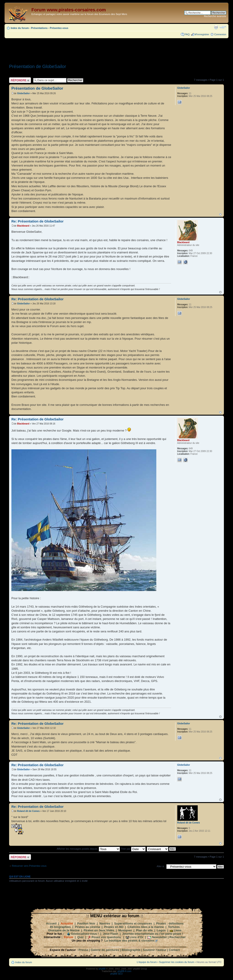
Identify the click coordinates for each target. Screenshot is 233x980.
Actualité (67, 923)
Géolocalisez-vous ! (85, 934)
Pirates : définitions (170, 923)
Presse (83, 950)
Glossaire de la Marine (64, 930)
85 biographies (60, 927)
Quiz (81, 937)
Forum (68, 937)
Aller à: (161, 866)
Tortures (174, 927)
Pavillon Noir (86, 923)
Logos (161, 930)
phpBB (102, 969)
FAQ (187, 34)
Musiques (125, 930)
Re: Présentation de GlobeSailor (37, 221)
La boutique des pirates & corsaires (129, 941)
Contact (174, 950)
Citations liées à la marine (146, 927)
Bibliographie (131, 950)
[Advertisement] (116, 50)
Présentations (39, 28)
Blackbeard (23, 226)
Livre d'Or (136, 937)
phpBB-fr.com (125, 971)
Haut (220, 214)
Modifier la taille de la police (223, 27)
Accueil (51, 923)
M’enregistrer (202, 34)
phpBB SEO (116, 974)
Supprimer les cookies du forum (177, 962)
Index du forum (20, 28)
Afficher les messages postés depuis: (88, 849)
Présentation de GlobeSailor (38, 66)
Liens (178, 930)
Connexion (220, 34)
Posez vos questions (106, 937)
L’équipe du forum (147, 962)
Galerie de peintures (105, 950)
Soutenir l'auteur (155, 950)
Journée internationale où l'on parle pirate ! (153, 934)
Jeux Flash (110, 934)
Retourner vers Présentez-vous (29, 866)
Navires (105, 923)
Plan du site (144, 930)
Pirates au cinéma (87, 927)
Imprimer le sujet (216, 27)
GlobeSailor (23, 93)
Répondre (20, 80)
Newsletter (160, 937)
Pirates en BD (114, 927)
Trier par (133, 849)
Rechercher (178, 937)
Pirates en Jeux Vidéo (99, 930)
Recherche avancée (215, 16)
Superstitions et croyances (133, 923)
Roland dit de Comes (28, 811)
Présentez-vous (59, 28)
